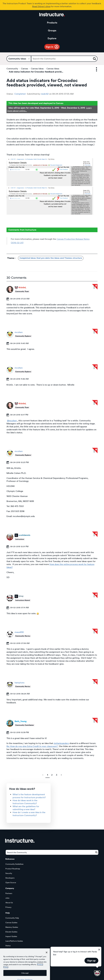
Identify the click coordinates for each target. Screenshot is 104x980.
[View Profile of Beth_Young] (21, 721)
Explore (52, 38)
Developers (10, 878)
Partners (9, 893)
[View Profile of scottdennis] (24, 535)
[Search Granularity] (19, 59)
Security (9, 873)
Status (8, 946)
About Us (9, 903)
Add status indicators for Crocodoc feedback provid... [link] (36, 72)
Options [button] (94, 69)
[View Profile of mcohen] (19, 332)
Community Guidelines (14, 864)
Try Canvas (15, 955)
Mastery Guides (12, 927)
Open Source (11, 883)
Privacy (8, 907)
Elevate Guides (11, 932)
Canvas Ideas (37, 69)
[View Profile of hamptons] (19, 683)
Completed (20, 94)
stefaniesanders (61, 743)
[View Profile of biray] (21, 596)
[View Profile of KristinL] (22, 287)
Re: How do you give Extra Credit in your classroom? (32, 746)
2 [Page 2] (52, 775)
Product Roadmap (13, 869)
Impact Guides (11, 936)
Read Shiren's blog (41, 6)
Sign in (49, 47)
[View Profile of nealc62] (45, 94)
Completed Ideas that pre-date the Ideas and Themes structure (51, 258)
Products (52, 23)
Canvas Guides (11, 923)
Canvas (25, 69)
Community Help (12, 918)
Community (12, 69)
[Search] (64, 59)
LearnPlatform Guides (14, 941)
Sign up (91, 961)
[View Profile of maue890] (19, 632)
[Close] (47, 963)
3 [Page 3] (57, 775)
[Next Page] (61, 775)
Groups (52, 30)
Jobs (7, 898)
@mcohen (12, 421)
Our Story (36, 955)
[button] (50, 172)
